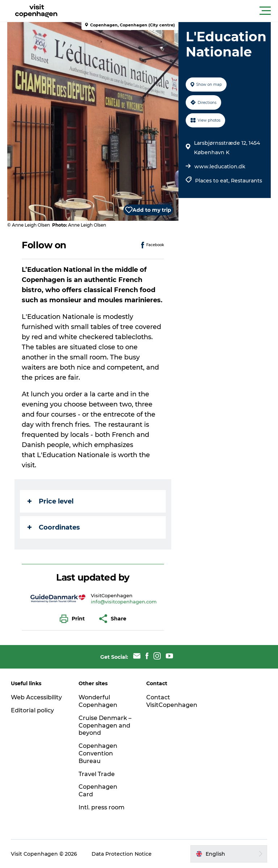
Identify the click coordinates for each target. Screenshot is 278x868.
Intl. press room (102, 807)
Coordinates (54, 527)
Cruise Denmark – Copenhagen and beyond (105, 726)
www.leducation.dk (220, 167)
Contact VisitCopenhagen (172, 701)
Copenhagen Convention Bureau (98, 753)
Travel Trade (97, 774)
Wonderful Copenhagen (98, 701)
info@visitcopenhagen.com (124, 602)
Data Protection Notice (122, 854)
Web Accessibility (36, 697)
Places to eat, (213, 181)
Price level (50, 501)
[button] (172, 11)
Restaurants (247, 181)
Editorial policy (32, 710)
